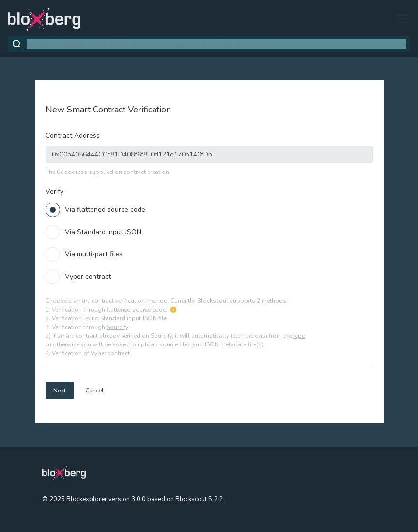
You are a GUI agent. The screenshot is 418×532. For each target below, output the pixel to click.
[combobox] (216, 44)
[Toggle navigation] (400, 19)
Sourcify (117, 327)
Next (60, 391)
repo (299, 336)
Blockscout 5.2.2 (199, 499)
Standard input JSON (129, 318)
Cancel (94, 391)
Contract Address (73, 135)
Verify (54, 192)
